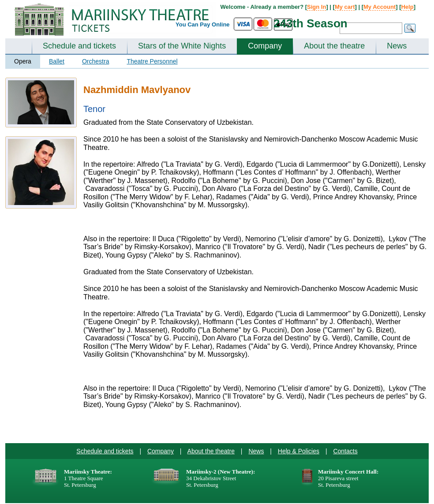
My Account (380, 7)
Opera (23, 61)
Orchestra (95, 61)
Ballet (57, 61)
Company (265, 46)
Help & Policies (299, 451)
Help (407, 7)
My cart (345, 7)
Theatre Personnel (152, 61)
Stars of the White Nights (182, 46)
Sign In (316, 7)
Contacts (345, 451)
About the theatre (334, 46)
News (397, 46)
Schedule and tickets (79, 46)
